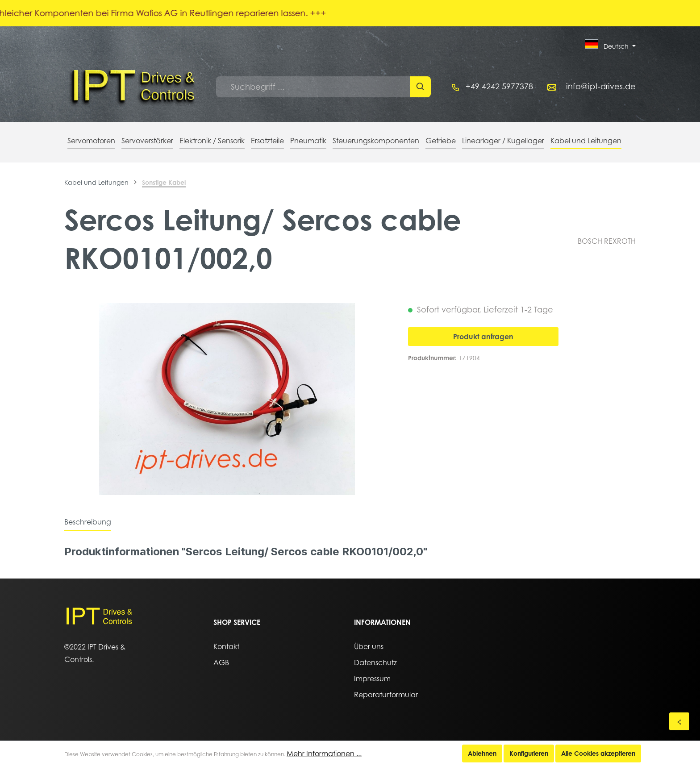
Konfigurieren (529, 753)
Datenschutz (375, 662)
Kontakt (226, 646)
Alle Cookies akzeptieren (598, 753)
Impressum (372, 679)
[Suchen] (420, 87)
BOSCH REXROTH (607, 241)
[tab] (88, 522)
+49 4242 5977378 (499, 86)
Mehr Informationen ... (324, 754)
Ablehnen (482, 753)
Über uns (369, 646)
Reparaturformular (386, 695)
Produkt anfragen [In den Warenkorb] (483, 337)
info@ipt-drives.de (601, 86)
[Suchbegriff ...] (313, 87)
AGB (221, 662)
